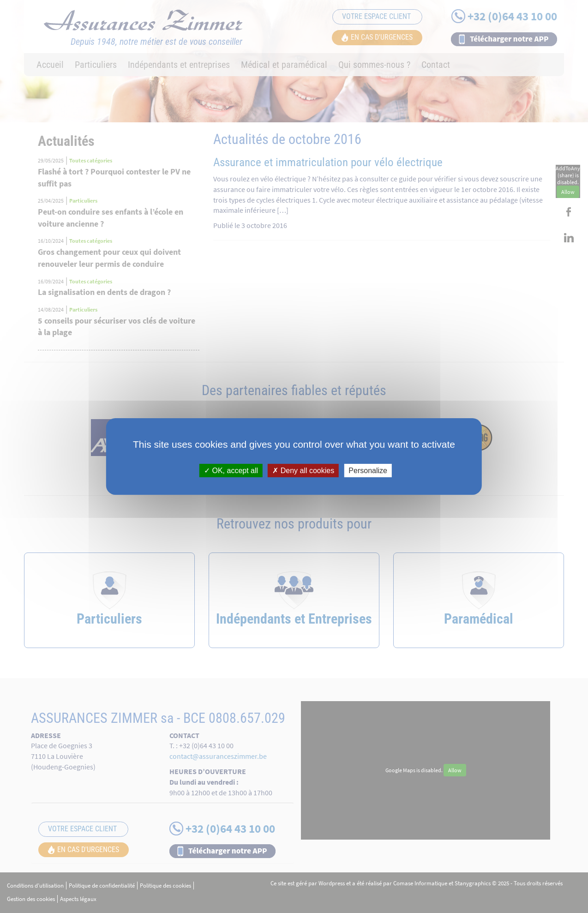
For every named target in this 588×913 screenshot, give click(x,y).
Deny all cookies (303, 471)
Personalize (368, 471)
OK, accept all (231, 471)
